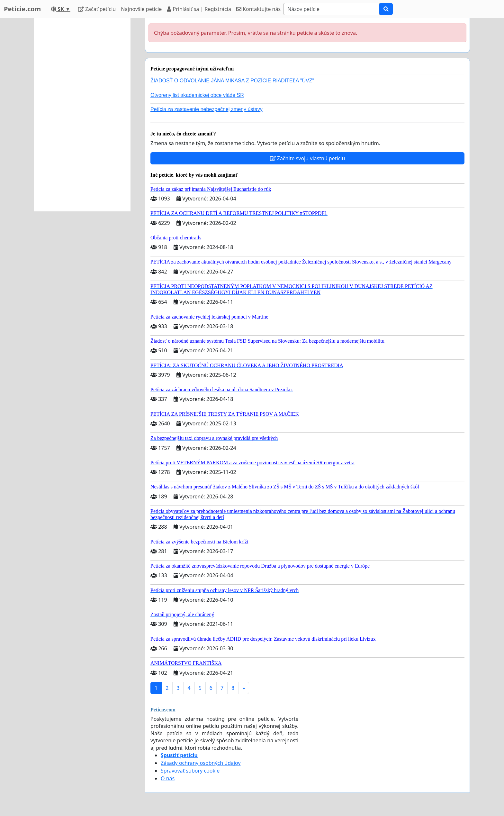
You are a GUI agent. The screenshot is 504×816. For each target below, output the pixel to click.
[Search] (331, 9)
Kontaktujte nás (258, 9)
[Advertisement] (82, 115)
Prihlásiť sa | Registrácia (199, 9)
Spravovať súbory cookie (190, 771)
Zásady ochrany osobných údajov (201, 763)
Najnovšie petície (141, 9)
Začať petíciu (97, 9)
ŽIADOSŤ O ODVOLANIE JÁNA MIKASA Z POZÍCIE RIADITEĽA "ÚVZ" (232, 81)
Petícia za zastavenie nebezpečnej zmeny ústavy (207, 109)
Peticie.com (22, 9)
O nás (168, 778)
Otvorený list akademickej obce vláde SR (197, 95)
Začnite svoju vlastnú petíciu (308, 158)
